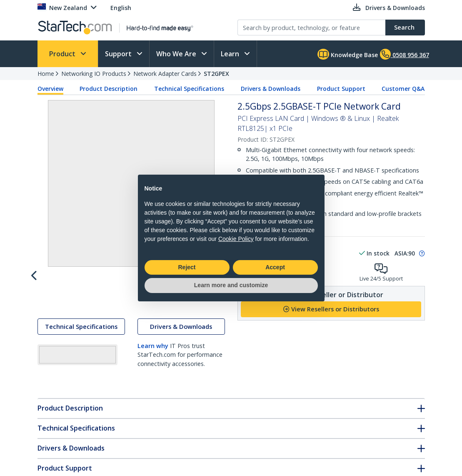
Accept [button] (275, 267)
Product (63, 54)
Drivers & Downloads (271, 89)
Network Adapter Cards (165, 74)
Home (46, 74)
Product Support (341, 89)
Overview (50, 89)
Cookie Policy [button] (236, 239)
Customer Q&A (403, 89)
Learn (231, 54)
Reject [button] (187, 267)
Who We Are (177, 54)
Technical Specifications (189, 89)
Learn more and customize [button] (231, 285)
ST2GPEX (216, 74)
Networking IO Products (94, 74)
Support (119, 54)
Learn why (153, 399)
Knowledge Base (348, 54)
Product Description (109, 89)
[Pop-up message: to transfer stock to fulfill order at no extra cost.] (421, 253)
